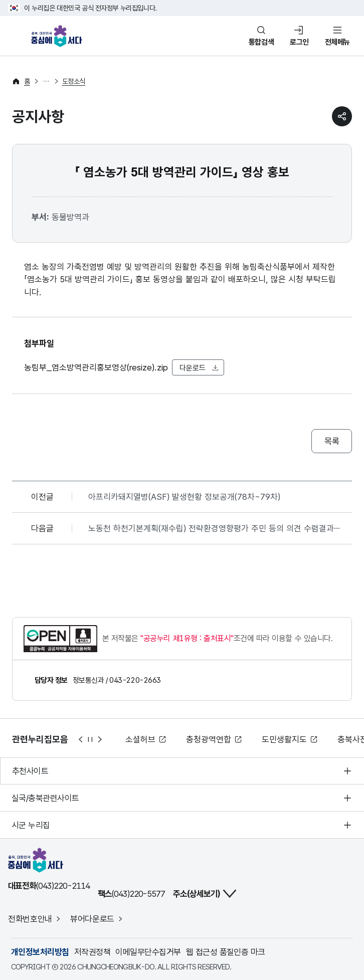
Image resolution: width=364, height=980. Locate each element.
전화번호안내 (30, 919)
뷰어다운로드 (92, 919)
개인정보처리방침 (40, 952)
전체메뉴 (337, 42)
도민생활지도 (284, 739)
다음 (100, 739)
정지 (90, 739)
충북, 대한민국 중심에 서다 (59, 36)
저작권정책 (92, 952)
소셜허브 (140, 739)
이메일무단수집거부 (148, 952)
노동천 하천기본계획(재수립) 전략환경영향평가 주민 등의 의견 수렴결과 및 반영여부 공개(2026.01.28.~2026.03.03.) (217, 528)
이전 (80, 739)
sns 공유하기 (342, 116)
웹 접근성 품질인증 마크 (226, 952)
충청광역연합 (209, 739)
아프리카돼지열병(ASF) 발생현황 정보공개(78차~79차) (184, 497)
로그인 (299, 42)
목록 (332, 441)
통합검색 (261, 42)
